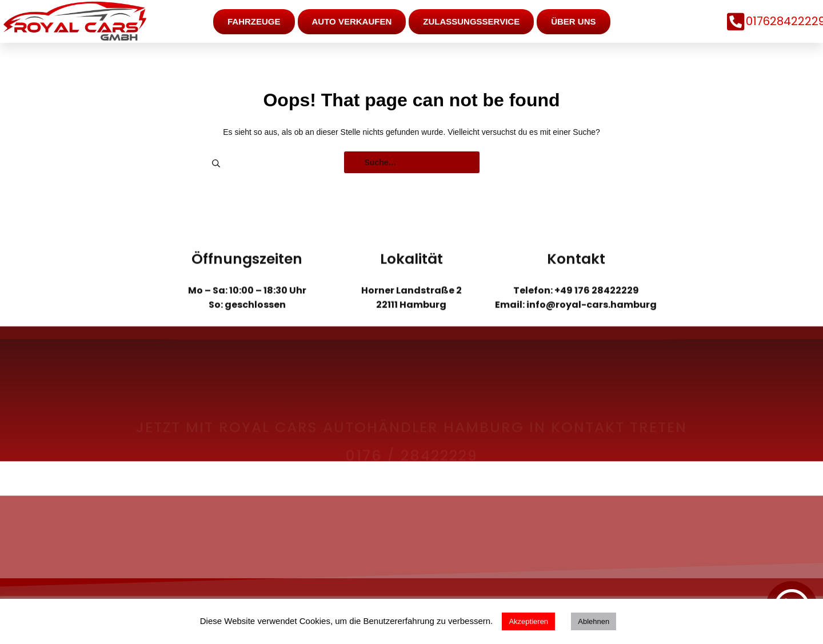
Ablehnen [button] (594, 621)
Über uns (573, 21)
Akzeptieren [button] (528, 621)
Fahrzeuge (254, 21)
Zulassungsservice (471, 21)
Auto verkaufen (352, 21)
